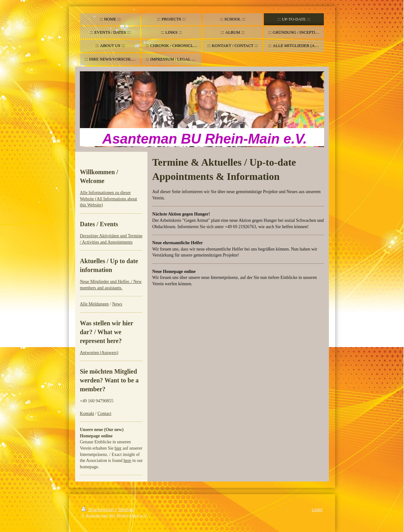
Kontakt (87, 414)
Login (317, 510)
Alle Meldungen (94, 304)
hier (118, 448)
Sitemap (126, 510)
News (117, 304)
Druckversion (98, 510)
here (127, 461)
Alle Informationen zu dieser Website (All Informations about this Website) (108, 199)
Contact (104, 414)
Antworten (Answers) (99, 353)
